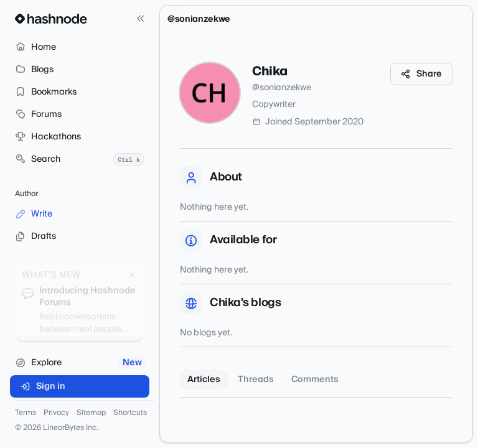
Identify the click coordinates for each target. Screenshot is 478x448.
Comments (315, 380)
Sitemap (91, 413)
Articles (204, 380)
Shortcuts (130, 413)
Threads (256, 380)
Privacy (56, 413)
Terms (26, 413)
